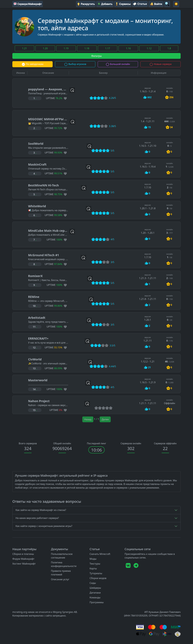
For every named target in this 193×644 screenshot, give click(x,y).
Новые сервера (160, 64)
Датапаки (95, 593)
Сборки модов (98, 578)
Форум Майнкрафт (23, 559)
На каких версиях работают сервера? (37, 518)
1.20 (45, 48)
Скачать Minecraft (100, 554)
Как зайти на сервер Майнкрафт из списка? (41, 510)
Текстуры (95, 564)
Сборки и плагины (23, 554)
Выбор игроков (75, 64)
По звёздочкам (32, 64)
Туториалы (96, 573)
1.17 (108, 48)
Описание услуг (60, 579)
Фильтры (96, 56)
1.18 (87, 48)
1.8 (169, 48)
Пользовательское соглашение (62, 556)
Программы (97, 602)
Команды (95, 597)
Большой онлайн (118, 64)
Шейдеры (95, 588)
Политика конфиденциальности (64, 564)
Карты (93, 568)
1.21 (25, 48)
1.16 (128, 48)
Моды (93, 559)
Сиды (93, 583)
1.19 (66, 48)
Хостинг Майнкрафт (24, 564)
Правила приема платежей (61, 573)
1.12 (149, 48)
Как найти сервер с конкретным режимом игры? (44, 526)
